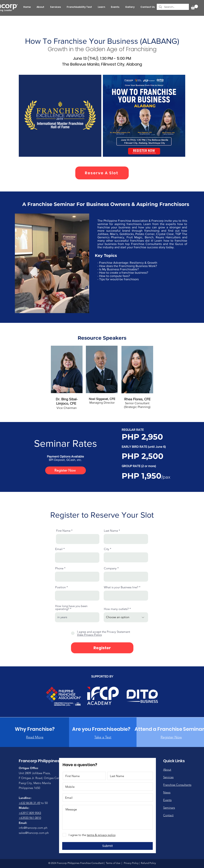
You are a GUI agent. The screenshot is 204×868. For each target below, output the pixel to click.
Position (60, 587)
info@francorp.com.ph (33, 828)
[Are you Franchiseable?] (101, 729)
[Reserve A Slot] (102, 173)
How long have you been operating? (71, 607)
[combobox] (126, 557)
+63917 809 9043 (30, 813)
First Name (63, 531)
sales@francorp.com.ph (34, 833)
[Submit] (107, 846)
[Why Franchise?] (35, 729)
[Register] (102, 648)
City (106, 549)
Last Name (111, 531)
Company (110, 568)
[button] (194, 7)
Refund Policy (148, 863)
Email (59, 549)
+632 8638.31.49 (30, 803)
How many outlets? (116, 609)
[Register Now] (66, 470)
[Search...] (172, 7)
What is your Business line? (121, 587)
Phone (59, 568)
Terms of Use (113, 863)
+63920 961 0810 (30, 818)
